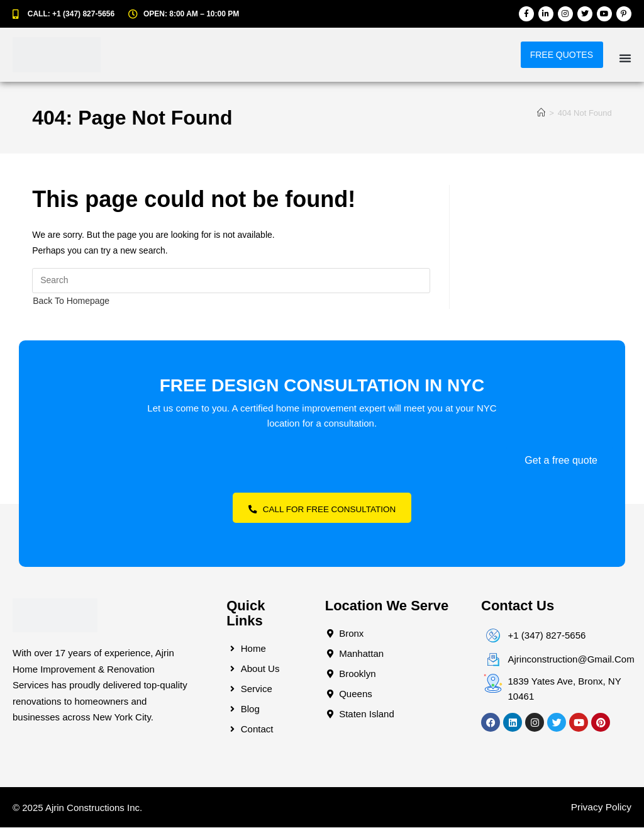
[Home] (541, 113)
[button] (625, 58)
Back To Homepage (71, 301)
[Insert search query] (231, 281)
